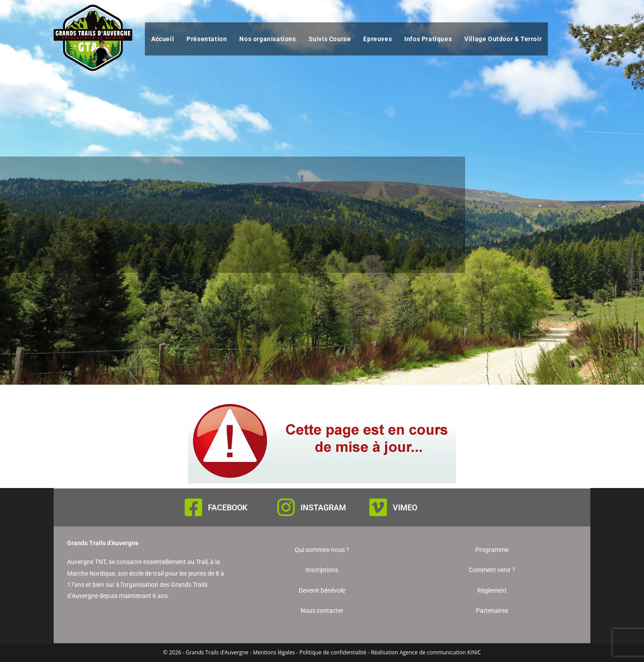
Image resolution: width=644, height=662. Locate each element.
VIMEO (405, 507)
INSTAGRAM (323, 507)
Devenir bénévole (322, 590)
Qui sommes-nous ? (322, 550)
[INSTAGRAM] (286, 507)
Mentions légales (274, 652)
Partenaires (492, 611)
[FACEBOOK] (193, 507)
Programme (492, 550)
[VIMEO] (378, 507)
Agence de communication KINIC (440, 652)
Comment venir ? (492, 570)
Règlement (492, 590)
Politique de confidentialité (333, 652)
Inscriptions (322, 570)
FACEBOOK (228, 507)
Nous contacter (322, 611)
